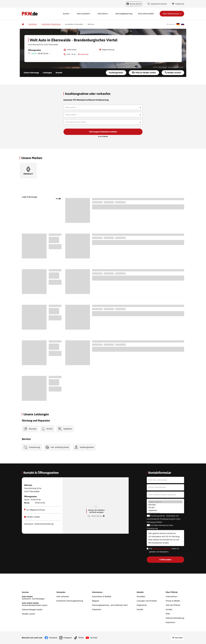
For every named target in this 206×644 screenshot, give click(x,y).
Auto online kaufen (146, 14)
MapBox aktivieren (97, 516)
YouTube (94, 638)
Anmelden (141, 597)
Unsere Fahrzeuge (31, 73)
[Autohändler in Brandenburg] (51, 24)
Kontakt (59, 73)
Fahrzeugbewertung (124, 14)
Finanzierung (165, 513)
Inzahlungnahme (116, 73)
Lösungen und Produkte (147, 601)
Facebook (53, 638)
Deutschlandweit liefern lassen (35, 604)
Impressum (170, 622)
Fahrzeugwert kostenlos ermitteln (103, 132)
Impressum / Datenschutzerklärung (39, 524)
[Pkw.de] (23, 24)
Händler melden (32, 517)
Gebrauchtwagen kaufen (32, 610)
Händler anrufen (173, 73)
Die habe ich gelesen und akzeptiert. (164, 550)
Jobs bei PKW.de (173, 605)
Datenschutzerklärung (162, 549)
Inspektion (165, 510)
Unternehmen (171, 597)
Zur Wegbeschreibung (34, 510)
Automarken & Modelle (102, 597)
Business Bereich (134, 4)
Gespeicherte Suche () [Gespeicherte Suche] (157, 4)
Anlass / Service (165, 502)
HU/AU (165, 507)
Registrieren (142, 605)
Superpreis (97, 609)
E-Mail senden (72, 50)
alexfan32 (162, 67)
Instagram (68, 638)
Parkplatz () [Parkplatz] (178, 4)
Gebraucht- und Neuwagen (35, 598)
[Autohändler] (33, 24)
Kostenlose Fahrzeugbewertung (70, 601)
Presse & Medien (173, 601)
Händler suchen (28, 614)
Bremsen (165, 505)
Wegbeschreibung (108, 50)
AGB (168, 614)
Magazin (96, 601)
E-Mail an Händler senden (144, 73)
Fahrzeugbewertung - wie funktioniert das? (110, 605)
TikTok (81, 638)
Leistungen (47, 73)
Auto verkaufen (63, 597)
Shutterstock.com (175, 67)
